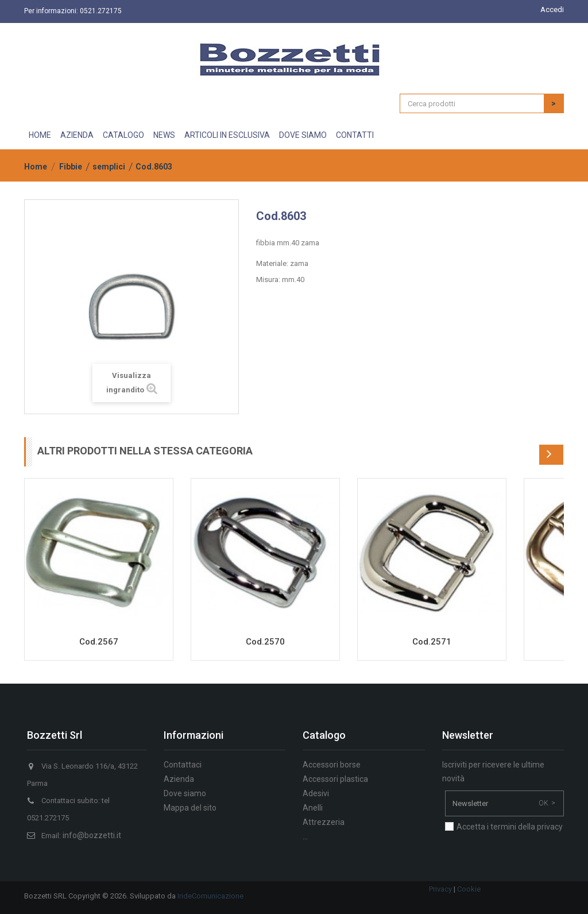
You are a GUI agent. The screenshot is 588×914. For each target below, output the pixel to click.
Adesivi (316, 793)
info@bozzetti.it (92, 835)
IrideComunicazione (210, 896)
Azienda (77, 135)
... (305, 836)
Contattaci (183, 765)
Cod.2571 (432, 642)
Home (40, 135)
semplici (109, 167)
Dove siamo (303, 135)
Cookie (469, 889)
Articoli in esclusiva (227, 135)
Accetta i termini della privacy (510, 827)
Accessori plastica (335, 779)
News (164, 135)
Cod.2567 (99, 642)
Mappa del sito (190, 808)
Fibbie (71, 167)
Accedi (552, 9)
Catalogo (123, 135)
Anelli (313, 808)
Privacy (440, 889)
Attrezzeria (324, 822)
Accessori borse (332, 765)
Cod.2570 (265, 642)
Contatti (355, 135)
